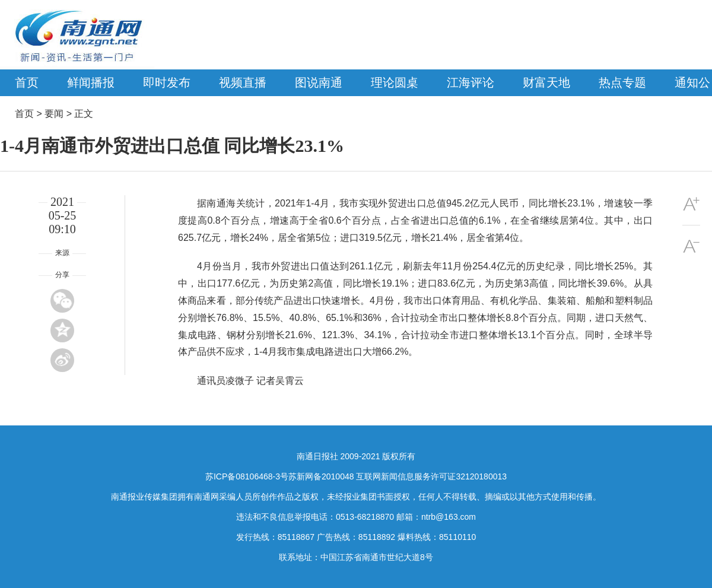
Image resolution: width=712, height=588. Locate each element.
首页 (27, 82)
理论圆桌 (395, 82)
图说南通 (319, 82)
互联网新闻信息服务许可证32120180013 (431, 476)
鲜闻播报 (91, 82)
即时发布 (167, 82)
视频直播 (243, 82)
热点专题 (622, 82)
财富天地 (546, 82)
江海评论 (471, 82)
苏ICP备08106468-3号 (247, 476)
